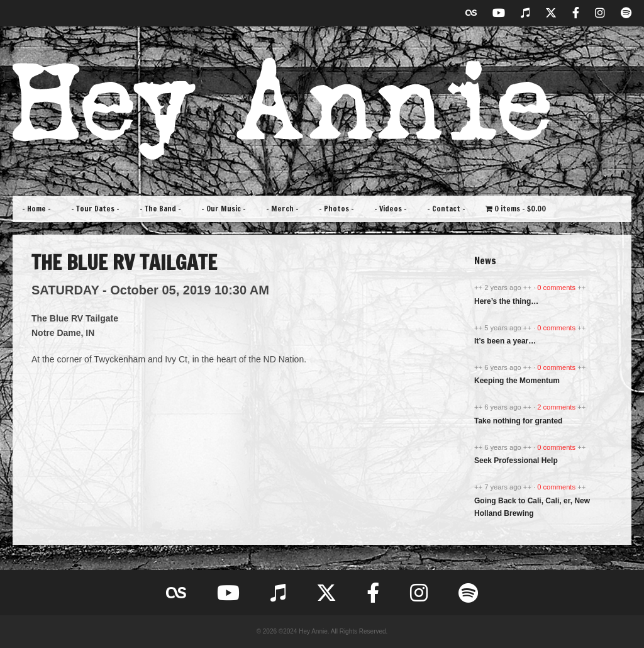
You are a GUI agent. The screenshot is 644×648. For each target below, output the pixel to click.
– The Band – (160, 209)
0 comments (557, 288)
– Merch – (282, 209)
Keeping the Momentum (517, 381)
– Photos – (336, 209)
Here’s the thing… (506, 301)
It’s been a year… (505, 341)
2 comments (557, 407)
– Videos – (391, 209)
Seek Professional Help (516, 461)
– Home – (36, 209)
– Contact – (446, 209)
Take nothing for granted (518, 421)
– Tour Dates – (95, 209)
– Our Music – (224, 209)
